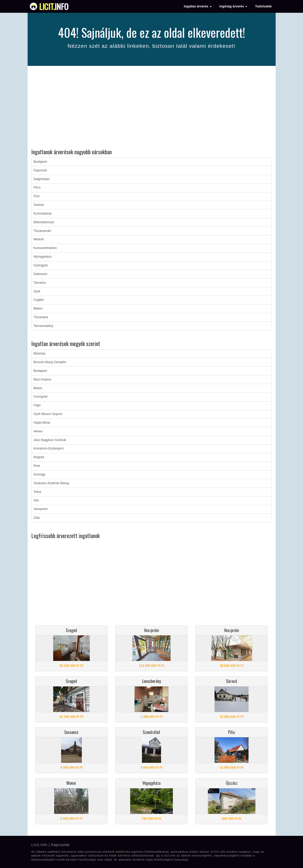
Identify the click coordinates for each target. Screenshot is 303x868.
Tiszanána (41, 317)
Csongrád (40, 397)
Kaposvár (40, 170)
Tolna (37, 492)
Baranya (40, 353)
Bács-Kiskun (42, 379)
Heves (38, 431)
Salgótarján (42, 179)
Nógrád (39, 457)
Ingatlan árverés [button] (198, 6)
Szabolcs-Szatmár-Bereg (51, 483)
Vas (36, 500)
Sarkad (39, 205)
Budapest (40, 162)
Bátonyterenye (44, 222)
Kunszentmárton (45, 248)
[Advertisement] (152, 108)
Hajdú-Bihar (42, 423)
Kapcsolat (60, 845)
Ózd (36, 196)
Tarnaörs (40, 283)
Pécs (37, 187)
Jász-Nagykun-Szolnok (50, 440)
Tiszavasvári (42, 231)
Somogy (39, 474)
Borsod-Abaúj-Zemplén (50, 362)
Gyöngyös (41, 265)
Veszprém (41, 509)
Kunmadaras (43, 213)
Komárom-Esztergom (49, 448)
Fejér (37, 405)
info (54, 6)
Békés (38, 308)
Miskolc (39, 239)
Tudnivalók (263, 6)
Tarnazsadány (43, 326)
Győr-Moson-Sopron (48, 414)
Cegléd (39, 300)
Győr (37, 291)
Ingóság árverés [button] (233, 6)
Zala (37, 518)
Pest (37, 466)
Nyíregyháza (42, 257)
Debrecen (40, 274)
